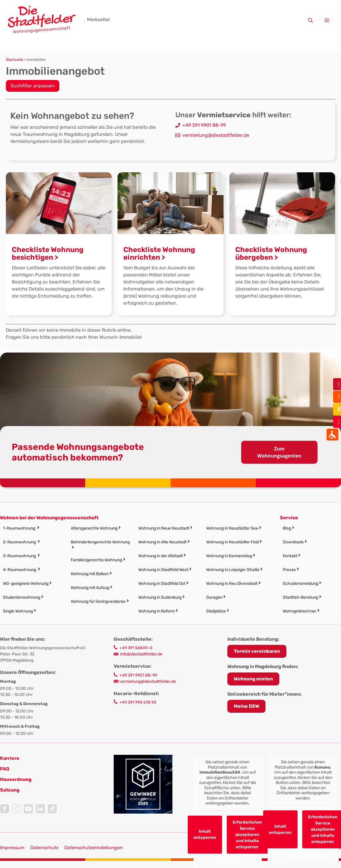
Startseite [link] (15, 60)
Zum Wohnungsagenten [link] (279, 452)
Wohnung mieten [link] (253, 679)
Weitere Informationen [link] (303, 856)
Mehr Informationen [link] (228, 861)
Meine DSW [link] (246, 706)
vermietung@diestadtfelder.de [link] (216, 135)
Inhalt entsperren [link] (205, 834)
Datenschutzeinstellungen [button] (94, 848)
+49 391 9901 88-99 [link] (204, 125)
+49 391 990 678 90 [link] (138, 702)
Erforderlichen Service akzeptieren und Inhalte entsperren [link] (247, 835)
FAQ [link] (5, 769)
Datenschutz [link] (44, 848)
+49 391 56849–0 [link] (136, 648)
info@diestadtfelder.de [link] (141, 654)
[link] (42, 19)
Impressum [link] (12, 848)
